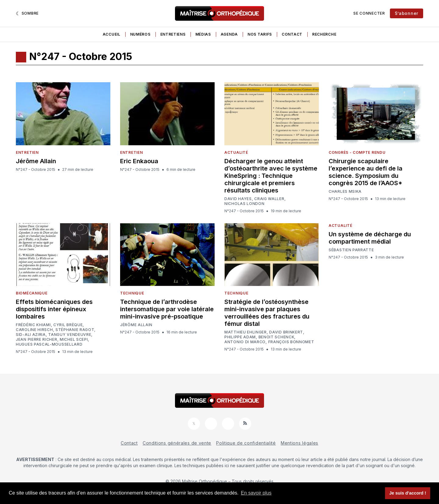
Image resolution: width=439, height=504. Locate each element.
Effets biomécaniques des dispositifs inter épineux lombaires (54, 309)
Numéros (140, 34)
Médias (203, 34)
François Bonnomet (291, 342)
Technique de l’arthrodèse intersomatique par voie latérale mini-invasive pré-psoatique (167, 309)
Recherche (324, 34)
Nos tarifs (260, 34)
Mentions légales (300, 443)
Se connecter (369, 13)
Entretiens (173, 34)
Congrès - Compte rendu (357, 152)
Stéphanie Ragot (75, 330)
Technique (132, 293)
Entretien (27, 152)
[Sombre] (27, 13)
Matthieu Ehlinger (246, 332)
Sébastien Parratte (351, 250)
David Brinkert (286, 332)
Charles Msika (345, 192)
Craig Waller (269, 199)
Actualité (236, 152)
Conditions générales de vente (177, 443)
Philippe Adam (240, 337)
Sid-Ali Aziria (31, 335)
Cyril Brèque (68, 325)
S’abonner (407, 13)
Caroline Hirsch (34, 330)
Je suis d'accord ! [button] (408, 493)
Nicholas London (244, 204)
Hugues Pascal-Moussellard (49, 344)
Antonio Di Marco (245, 342)
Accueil (112, 34)
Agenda (229, 34)
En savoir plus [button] (256, 493)
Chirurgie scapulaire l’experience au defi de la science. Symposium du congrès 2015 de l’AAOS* (366, 172)
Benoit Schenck (277, 337)
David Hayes (238, 199)
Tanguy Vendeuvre (70, 335)
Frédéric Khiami (33, 325)
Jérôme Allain (36, 161)
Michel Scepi (74, 340)
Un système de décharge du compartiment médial (370, 238)
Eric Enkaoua (139, 161)
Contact (292, 34)
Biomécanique (32, 293)
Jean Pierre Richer (37, 340)
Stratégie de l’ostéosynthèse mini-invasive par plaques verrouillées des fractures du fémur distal (267, 313)
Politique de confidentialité (246, 443)
